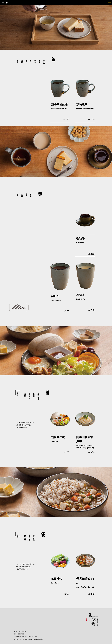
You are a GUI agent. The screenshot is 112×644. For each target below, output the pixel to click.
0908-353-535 (19, 634)
